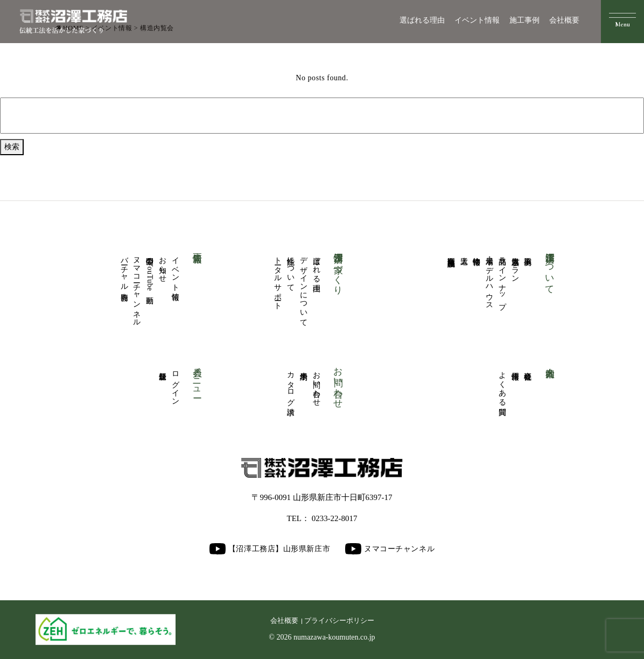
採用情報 (515, 367)
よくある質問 (502, 384)
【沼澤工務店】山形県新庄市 (270, 549)
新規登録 (162, 367)
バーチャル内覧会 (124, 270)
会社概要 (564, 20)
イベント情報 (477, 20)
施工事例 (524, 20)
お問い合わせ (316, 384)
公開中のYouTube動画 (150, 272)
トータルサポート (278, 279)
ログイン (175, 384)
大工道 (464, 252)
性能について (291, 270)
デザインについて (303, 287)
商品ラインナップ (502, 279)
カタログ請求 (291, 384)
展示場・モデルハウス (490, 279)
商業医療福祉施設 (451, 253)
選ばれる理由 (422, 20)
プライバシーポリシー (339, 621)
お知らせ (162, 265)
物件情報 (477, 252)
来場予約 (303, 367)
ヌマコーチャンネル (137, 287)
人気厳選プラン (515, 266)
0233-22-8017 (335, 518)
